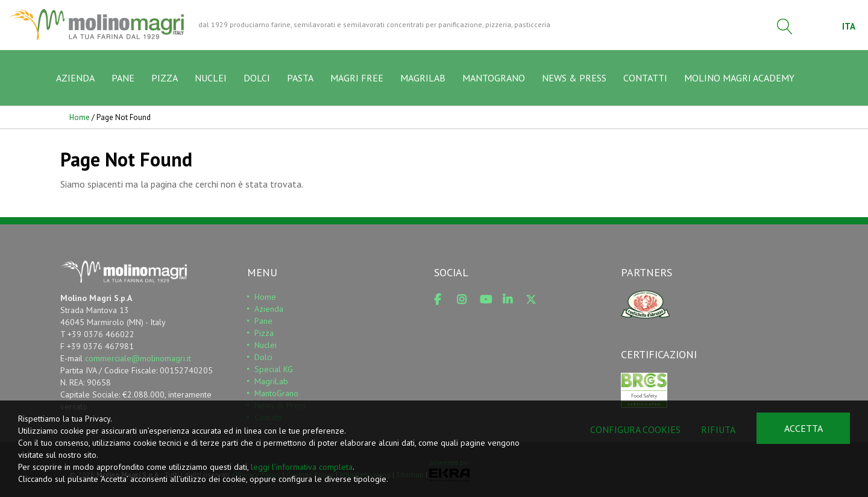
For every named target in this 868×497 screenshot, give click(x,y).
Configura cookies (635, 429)
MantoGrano (276, 393)
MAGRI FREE (357, 78)
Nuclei (266, 345)
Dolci (263, 357)
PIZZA (165, 78)
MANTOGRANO (494, 78)
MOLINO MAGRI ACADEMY (739, 78)
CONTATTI (645, 78)
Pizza (264, 333)
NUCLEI (211, 78)
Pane (263, 321)
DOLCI (257, 78)
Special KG (274, 369)
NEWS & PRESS (574, 78)
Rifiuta (718, 429)
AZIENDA (75, 78)
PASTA (300, 78)
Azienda (269, 309)
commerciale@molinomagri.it (138, 358)
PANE (123, 78)
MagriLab (271, 381)
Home (80, 117)
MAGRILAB (423, 78)
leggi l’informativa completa (302, 467)
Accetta (804, 428)
